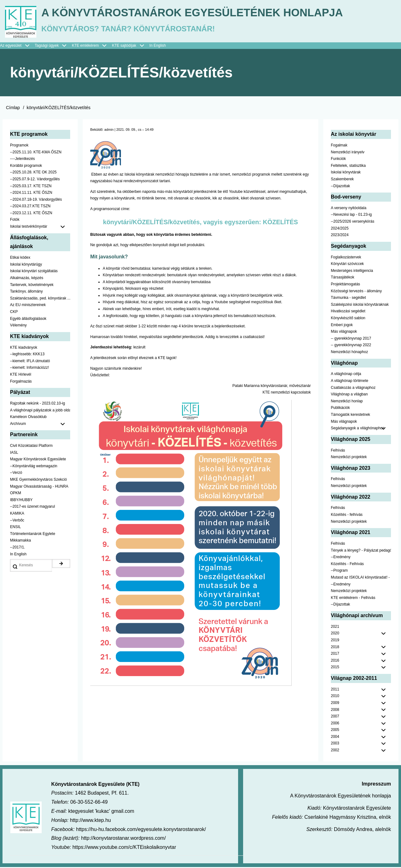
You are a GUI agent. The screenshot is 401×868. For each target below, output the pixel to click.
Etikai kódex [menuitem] (20, 258)
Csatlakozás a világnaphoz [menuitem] (353, 388)
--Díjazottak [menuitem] (340, 187)
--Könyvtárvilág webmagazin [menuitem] (34, 467)
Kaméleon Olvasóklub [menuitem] (28, 418)
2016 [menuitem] (335, 661)
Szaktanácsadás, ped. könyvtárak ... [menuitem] (40, 299)
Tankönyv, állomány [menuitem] (26, 292)
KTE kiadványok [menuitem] (24, 348)
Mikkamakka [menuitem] (21, 541)
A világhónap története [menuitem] (349, 382)
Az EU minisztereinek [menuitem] (28, 306)
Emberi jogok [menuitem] (342, 325)
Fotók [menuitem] (15, 220)
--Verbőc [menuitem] (17, 521)
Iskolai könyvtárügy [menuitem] (26, 265)
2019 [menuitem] (335, 641)
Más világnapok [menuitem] (344, 332)
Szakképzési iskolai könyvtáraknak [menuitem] (360, 305)
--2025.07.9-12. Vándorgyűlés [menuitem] (35, 180)
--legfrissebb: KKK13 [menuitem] (27, 355)
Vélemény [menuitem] (18, 326)
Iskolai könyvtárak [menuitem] (346, 173)
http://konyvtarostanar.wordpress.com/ (123, 839)
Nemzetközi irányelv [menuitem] (348, 153)
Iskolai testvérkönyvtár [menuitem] (40, 228)
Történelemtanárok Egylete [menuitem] (33, 534)
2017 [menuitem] (335, 654)
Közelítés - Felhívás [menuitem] (347, 564)
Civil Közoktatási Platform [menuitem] (31, 447)
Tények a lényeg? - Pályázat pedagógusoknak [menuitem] (361, 551)
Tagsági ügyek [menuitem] (53, 46)
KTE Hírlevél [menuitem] (21, 375)
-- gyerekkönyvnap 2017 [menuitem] (351, 339)
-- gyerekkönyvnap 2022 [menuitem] (351, 346)
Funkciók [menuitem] (338, 160)
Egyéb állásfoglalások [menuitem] (28, 319)
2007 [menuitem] (335, 717)
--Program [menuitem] (339, 571)
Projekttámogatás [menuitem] (345, 285)
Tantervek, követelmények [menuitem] (32, 285)
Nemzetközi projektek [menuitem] (349, 458)
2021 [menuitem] (335, 627)
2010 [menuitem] (335, 697)
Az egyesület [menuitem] (17, 46)
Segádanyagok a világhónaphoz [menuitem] (358, 429)
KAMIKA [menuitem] (17, 514)
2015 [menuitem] (335, 668)
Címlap (13, 109)
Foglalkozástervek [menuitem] (346, 258)
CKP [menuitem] (14, 313)
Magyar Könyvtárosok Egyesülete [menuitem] (38, 460)
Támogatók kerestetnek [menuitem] (350, 415)
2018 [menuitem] (335, 648)
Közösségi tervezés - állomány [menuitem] (356, 292)
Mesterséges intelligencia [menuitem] (352, 272)
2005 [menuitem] (335, 731)
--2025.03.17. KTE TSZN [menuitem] (31, 187)
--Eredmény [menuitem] (341, 558)
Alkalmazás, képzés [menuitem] (27, 279)
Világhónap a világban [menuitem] (349, 395)
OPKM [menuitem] (16, 494)
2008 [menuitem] (335, 710)
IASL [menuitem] (14, 453)
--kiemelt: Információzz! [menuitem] (29, 368)
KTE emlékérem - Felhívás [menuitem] (353, 598)
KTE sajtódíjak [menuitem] (124, 46)
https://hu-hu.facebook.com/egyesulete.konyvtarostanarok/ (141, 830)
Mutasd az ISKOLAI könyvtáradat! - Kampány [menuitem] (361, 578)
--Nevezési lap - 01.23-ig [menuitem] (351, 215)
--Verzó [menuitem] (16, 474)
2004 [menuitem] (335, 738)
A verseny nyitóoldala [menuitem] (349, 209)
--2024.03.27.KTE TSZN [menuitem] (30, 207)
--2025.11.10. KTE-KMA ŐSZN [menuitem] (36, 153)
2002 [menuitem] (335, 751)
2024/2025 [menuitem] (340, 229)
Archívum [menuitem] (40, 425)
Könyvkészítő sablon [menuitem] (348, 319)
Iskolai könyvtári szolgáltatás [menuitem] (34, 272)
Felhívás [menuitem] (338, 451)
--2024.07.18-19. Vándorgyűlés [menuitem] (36, 200)
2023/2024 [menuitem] (340, 236)
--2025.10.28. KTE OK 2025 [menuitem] (33, 173)
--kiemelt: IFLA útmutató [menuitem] (30, 362)
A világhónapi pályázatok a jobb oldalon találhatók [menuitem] (40, 411)
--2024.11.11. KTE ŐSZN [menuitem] (31, 193)
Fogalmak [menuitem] (339, 146)
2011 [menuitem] (335, 690)
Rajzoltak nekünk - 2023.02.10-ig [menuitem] (37, 404)
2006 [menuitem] (335, 724)
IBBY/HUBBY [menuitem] (21, 501)
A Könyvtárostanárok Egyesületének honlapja (198, 13)
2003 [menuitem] (335, 744)
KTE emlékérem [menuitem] (92, 46)
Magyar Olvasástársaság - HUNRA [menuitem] (39, 487)
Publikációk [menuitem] (340, 409)
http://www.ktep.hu (90, 821)
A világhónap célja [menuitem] (346, 375)
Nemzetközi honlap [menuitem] (347, 402)
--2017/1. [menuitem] (18, 548)
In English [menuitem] (158, 46)
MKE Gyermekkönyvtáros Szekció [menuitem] (38, 480)
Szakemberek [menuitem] (342, 180)
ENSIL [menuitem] (16, 528)
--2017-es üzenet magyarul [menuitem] (32, 507)
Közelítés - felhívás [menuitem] (347, 516)
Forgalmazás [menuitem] (21, 382)
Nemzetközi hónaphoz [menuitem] (349, 353)
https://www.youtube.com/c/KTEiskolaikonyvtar (124, 848)
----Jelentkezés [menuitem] (22, 160)
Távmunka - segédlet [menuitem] (348, 299)
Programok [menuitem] (19, 146)
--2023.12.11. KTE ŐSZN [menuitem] (31, 214)
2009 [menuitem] (335, 704)
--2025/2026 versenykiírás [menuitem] (353, 222)
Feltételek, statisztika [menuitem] (348, 166)
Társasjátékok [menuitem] (343, 278)
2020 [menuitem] (335, 634)
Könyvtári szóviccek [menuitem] (347, 265)
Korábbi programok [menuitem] (26, 166)
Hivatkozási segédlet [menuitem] (348, 312)
